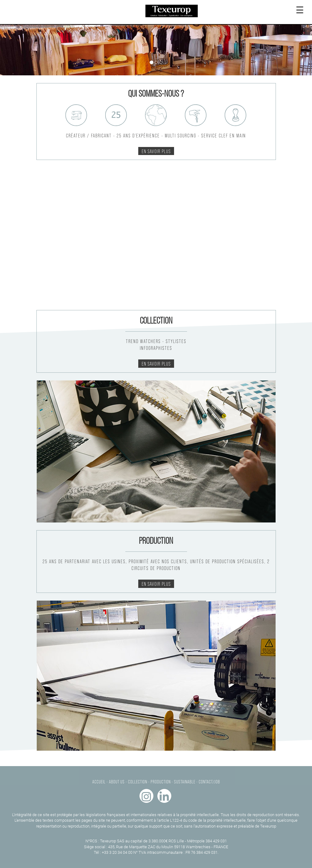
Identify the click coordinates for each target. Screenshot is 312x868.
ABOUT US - (118, 782)
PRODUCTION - (162, 782)
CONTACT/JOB (209, 782)
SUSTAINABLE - (186, 782)
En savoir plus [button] (156, 151)
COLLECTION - (139, 782)
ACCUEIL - (100, 782)
